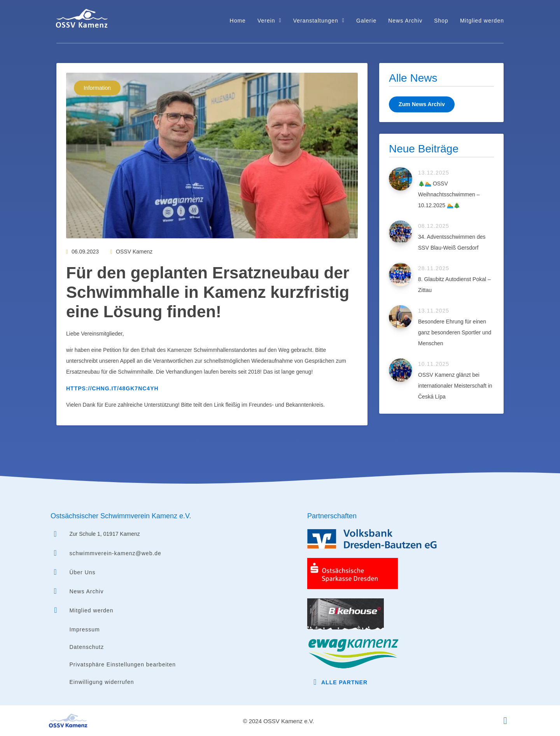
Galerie (366, 21)
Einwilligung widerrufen (101, 682)
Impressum (84, 629)
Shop (441, 21)
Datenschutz (87, 647)
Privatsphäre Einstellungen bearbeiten (122, 664)
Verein (269, 21)
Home (238, 21)
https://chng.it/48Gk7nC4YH (112, 388)
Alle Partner (344, 682)
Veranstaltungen (319, 21)
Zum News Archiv (421, 104)
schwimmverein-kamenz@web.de (115, 553)
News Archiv (405, 21)
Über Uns (82, 572)
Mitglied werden (482, 21)
